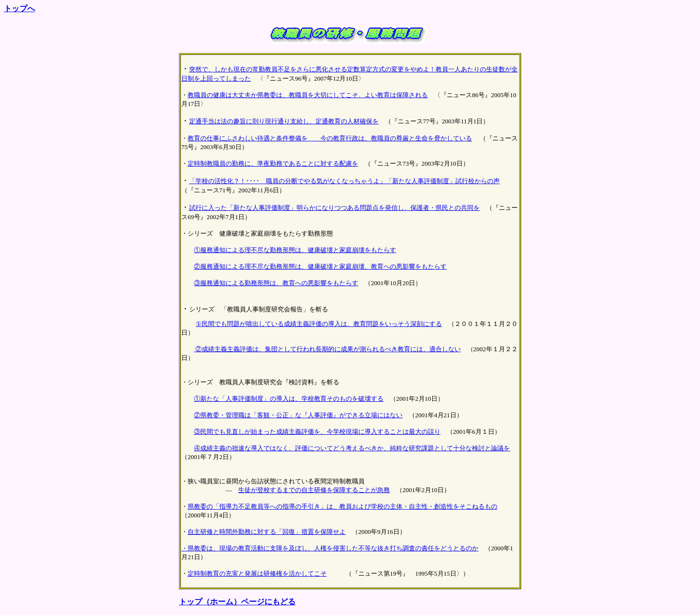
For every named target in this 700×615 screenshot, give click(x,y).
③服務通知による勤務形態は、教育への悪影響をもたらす (276, 283)
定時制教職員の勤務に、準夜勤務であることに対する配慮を (273, 163)
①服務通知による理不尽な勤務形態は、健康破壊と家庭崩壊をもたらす (295, 250)
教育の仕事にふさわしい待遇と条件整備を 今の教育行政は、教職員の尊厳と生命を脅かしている (330, 138)
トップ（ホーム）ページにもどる (237, 602)
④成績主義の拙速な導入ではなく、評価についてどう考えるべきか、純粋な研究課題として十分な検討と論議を (352, 448)
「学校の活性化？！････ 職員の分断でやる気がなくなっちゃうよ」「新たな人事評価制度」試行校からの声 (344, 181)
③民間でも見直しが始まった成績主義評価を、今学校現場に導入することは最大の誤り (317, 432)
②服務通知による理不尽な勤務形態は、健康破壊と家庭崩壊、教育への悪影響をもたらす (320, 266)
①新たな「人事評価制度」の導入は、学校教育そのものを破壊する (289, 399)
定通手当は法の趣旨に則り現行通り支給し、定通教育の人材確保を (284, 121)
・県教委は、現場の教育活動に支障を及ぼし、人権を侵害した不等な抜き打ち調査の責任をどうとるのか (330, 548)
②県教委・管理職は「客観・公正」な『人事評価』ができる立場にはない (298, 415)
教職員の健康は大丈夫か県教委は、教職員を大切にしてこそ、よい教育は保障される (308, 95)
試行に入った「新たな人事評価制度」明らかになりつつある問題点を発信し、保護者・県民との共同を (334, 208)
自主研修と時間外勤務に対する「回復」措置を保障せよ (267, 532)
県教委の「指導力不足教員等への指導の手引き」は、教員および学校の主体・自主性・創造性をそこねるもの (342, 506)
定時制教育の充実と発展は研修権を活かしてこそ (257, 573)
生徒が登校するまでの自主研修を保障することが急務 (314, 490)
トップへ (19, 9)
